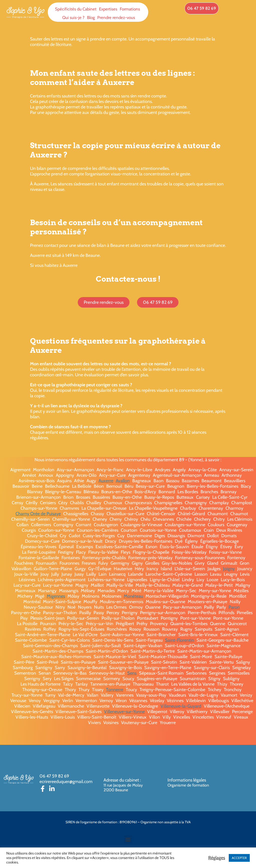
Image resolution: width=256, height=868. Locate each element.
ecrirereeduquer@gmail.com (66, 782)
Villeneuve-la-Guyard (181, 706)
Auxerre (106, 481)
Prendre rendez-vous (116, 17)
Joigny (229, 569)
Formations (130, 9)
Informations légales (187, 780)
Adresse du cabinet (122, 780)
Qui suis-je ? (73, 17)
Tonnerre (115, 690)
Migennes (56, 596)
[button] (128, 839)
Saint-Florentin (179, 640)
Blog (91, 17)
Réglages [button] (217, 858)
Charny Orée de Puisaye (38, 514)
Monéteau (133, 596)
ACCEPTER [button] (239, 858)
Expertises (108, 9)
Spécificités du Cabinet (76, 9)
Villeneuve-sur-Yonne (124, 712)
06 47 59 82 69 (54, 776)
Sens (132, 673)
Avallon (123, 481)
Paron (234, 607)
